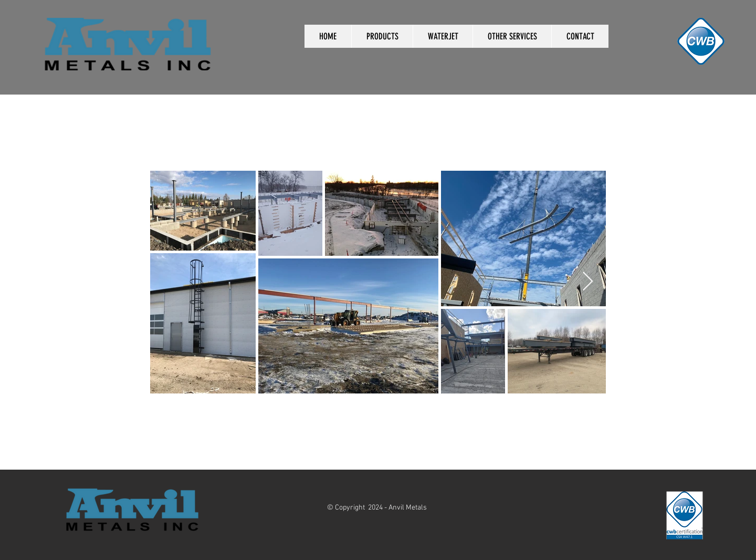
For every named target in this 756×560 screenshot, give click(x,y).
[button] (382, 36)
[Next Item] (588, 282)
